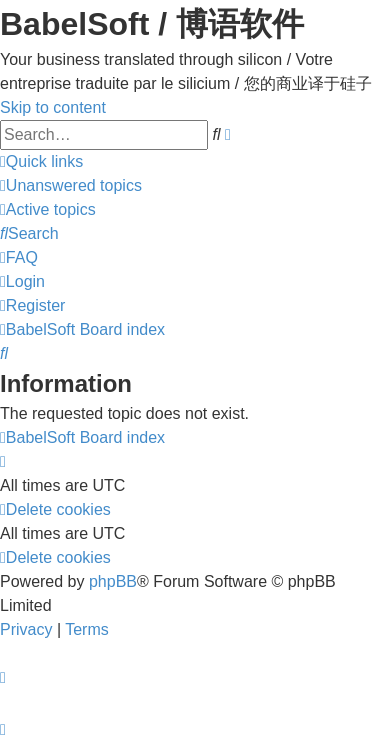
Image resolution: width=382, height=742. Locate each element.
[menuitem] (71, 185)
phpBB (113, 581)
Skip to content (53, 107)
